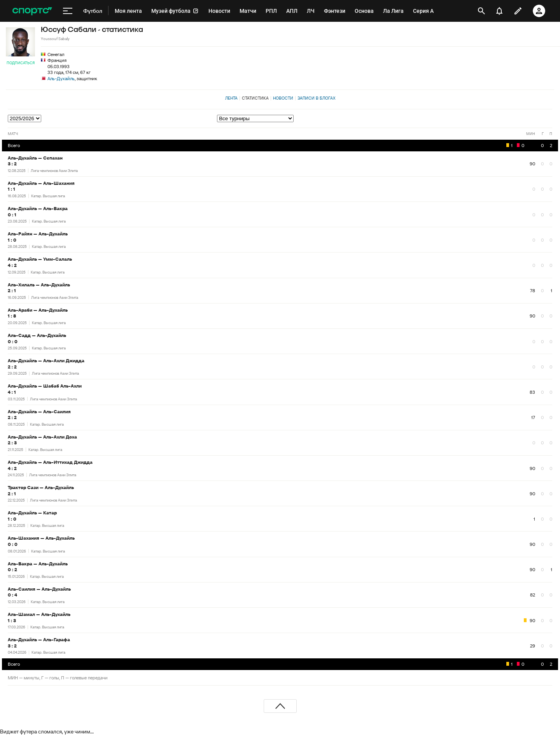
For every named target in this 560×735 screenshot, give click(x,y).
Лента (231, 98)
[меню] (68, 11)
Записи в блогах (316, 98)
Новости (283, 98)
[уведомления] (499, 11)
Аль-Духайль (61, 78)
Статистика (255, 98)
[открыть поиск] (481, 11)
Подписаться (21, 63)
